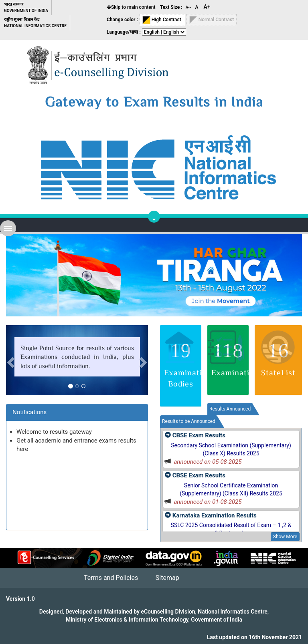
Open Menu (8, 228)
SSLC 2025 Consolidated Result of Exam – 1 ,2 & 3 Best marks (231, 529)
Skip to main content (131, 7)
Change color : (122, 20)
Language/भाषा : (124, 32)
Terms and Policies (111, 578)
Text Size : (171, 7)
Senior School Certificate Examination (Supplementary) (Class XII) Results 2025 (231, 489)
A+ (207, 7)
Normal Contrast (212, 20)
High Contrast (162, 20)
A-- (189, 7)
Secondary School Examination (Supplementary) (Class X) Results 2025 (231, 449)
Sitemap (167, 578)
